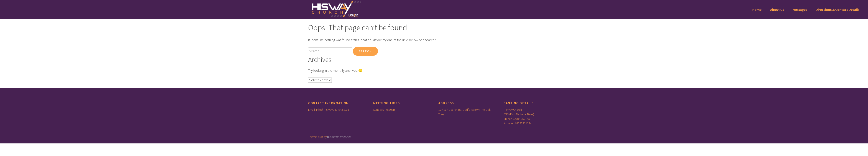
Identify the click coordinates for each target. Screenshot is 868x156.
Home (757, 10)
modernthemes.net (339, 137)
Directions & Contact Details (838, 10)
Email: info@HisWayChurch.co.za (329, 110)
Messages (800, 10)
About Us (777, 10)
